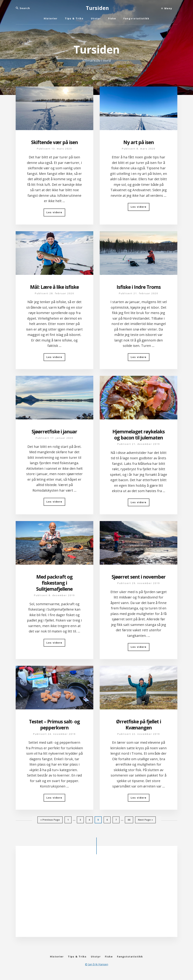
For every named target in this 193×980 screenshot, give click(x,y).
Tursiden (97, 8)
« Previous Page (50, 821)
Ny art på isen (139, 142)
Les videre (56, 213)
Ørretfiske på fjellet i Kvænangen (139, 724)
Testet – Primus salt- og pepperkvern (54, 724)
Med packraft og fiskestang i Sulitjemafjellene (54, 583)
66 (130, 821)
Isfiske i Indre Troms (139, 287)
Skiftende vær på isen (54, 142)
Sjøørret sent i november (139, 577)
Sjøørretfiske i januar (54, 431)
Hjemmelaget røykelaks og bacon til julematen (139, 434)
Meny (167, 8)
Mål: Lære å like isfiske (54, 287)
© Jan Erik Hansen (97, 969)
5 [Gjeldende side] (100, 821)
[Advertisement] (96, 896)
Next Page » (145, 821)
